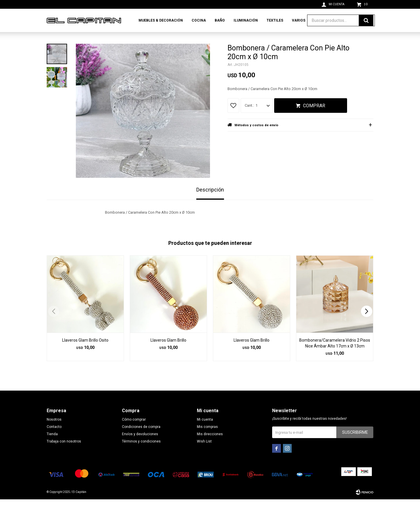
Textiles (275, 20)
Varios (299, 20)
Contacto (54, 438)
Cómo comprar (134, 431)
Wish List (204, 453)
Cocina (199, 20)
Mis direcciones (210, 446)
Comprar (314, 117)
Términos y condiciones (141, 453)
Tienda (52, 446)
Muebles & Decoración (161, 20)
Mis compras (207, 438)
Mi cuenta (205, 431)
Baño (220, 20)
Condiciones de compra (141, 438)
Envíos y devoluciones (140, 446)
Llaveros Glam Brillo (168, 352)
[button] (366, 323)
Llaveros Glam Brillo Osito (85, 352)
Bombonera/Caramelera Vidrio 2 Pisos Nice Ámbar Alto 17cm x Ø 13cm (335, 355)
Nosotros (54, 431)
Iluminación (246, 20)
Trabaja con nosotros (64, 453)
